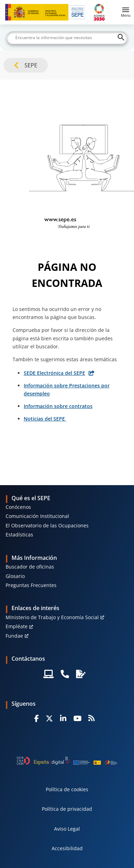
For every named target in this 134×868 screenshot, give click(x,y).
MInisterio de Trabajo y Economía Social (52, 617)
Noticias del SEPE (45, 419)
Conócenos (18, 507)
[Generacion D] (67, 761)
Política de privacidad (67, 809)
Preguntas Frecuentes (31, 585)
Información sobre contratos (58, 406)
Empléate (17, 626)
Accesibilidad (67, 848)
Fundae (14, 636)
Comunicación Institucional (37, 516)
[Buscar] (67, 38)
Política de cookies (67, 789)
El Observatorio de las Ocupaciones (47, 525)
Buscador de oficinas (30, 567)
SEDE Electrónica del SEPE (54, 373)
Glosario (15, 576)
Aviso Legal (67, 829)
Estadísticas (19, 535)
